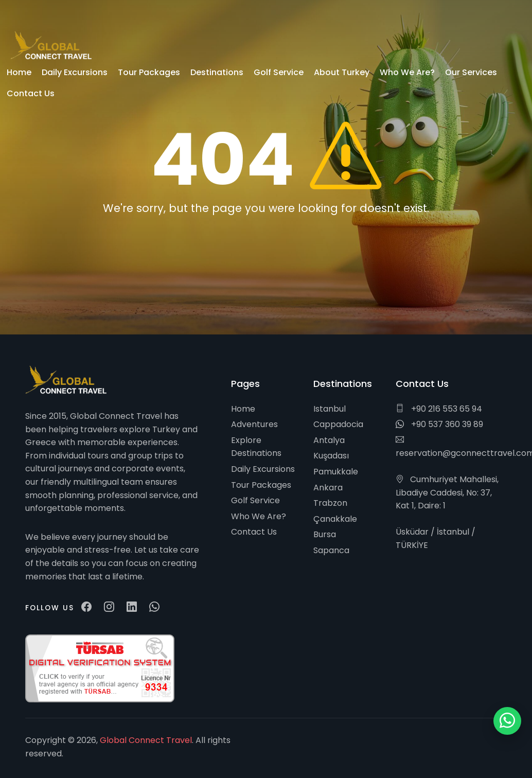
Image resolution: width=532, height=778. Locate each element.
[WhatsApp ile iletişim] (507, 721)
